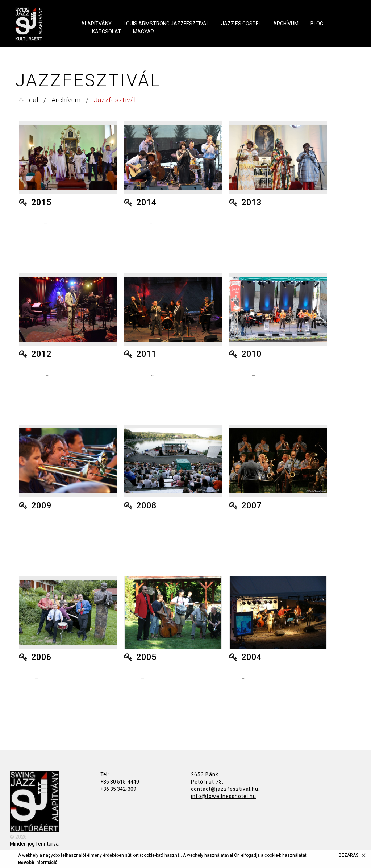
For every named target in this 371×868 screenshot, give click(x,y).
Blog (317, 24)
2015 (41, 202)
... (33, 222)
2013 (251, 202)
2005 (146, 657)
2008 (146, 505)
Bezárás (349, 855)
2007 (251, 505)
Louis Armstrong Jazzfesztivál (166, 24)
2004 (251, 657)
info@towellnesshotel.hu (224, 796)
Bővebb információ (38, 863)
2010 (251, 354)
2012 (41, 354)
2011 (146, 354)
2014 (146, 202)
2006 (41, 657)
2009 (41, 505)
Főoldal (28, 100)
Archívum (286, 24)
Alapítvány (96, 24)
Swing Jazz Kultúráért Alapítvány (39, 24)
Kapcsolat (107, 32)
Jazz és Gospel (241, 24)
